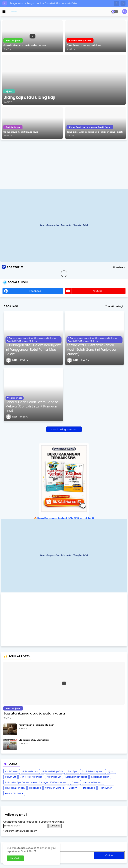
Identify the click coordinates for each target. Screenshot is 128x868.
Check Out (27, 851)
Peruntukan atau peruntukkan (84, 45)
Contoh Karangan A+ (93, 771)
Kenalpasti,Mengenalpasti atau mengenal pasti (95, 132)
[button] (116, 3)
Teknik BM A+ (106, 788)
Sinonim (73, 788)
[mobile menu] (4, 12)
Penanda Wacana (93, 782)
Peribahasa (35, 788)
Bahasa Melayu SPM (53, 771)
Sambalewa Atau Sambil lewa (21, 132)
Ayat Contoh (12, 771)
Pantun (75, 782)
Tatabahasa (88, 788)
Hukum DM (10, 777)
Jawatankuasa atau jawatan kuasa (25, 45)
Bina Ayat (73, 771)
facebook (35, 291)
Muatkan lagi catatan (64, 429)
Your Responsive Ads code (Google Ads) (64, 225)
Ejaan (111, 771)
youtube (97, 291)
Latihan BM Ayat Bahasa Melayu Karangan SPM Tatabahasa (36, 782)
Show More (119, 267)
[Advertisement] (64, 165)
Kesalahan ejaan (100, 777)
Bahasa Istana (30, 771)
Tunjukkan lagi (114, 306)
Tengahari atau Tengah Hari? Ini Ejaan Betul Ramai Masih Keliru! (44, 3)
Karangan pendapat (76, 777)
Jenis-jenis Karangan (31, 777)
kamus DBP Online (14, 793)
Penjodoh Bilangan (15, 788)
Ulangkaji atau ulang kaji (29, 97)
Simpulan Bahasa (55, 788)
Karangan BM (54, 777)
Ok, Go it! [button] (15, 858)
